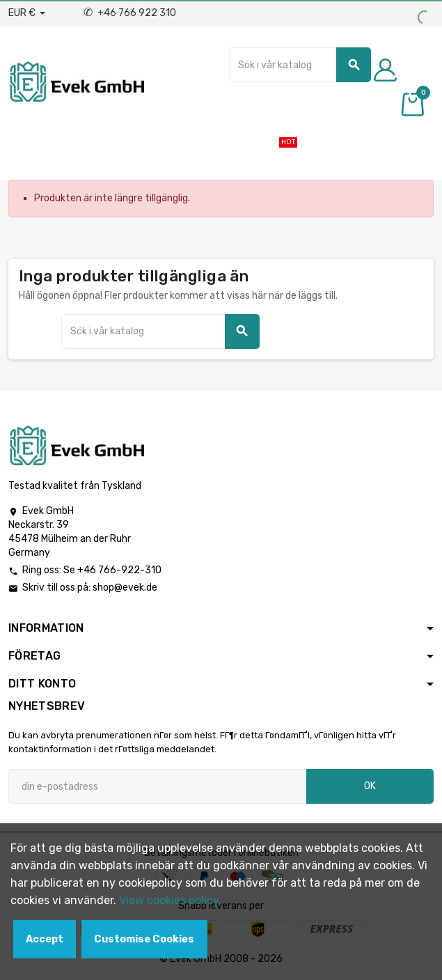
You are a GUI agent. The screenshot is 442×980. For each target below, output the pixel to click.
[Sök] (300, 65)
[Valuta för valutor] (27, 13)
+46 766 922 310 (130, 13)
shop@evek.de (125, 588)
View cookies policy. (170, 900)
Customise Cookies (144, 939)
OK (370, 786)
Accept (45, 939)
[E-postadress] (157, 786)
